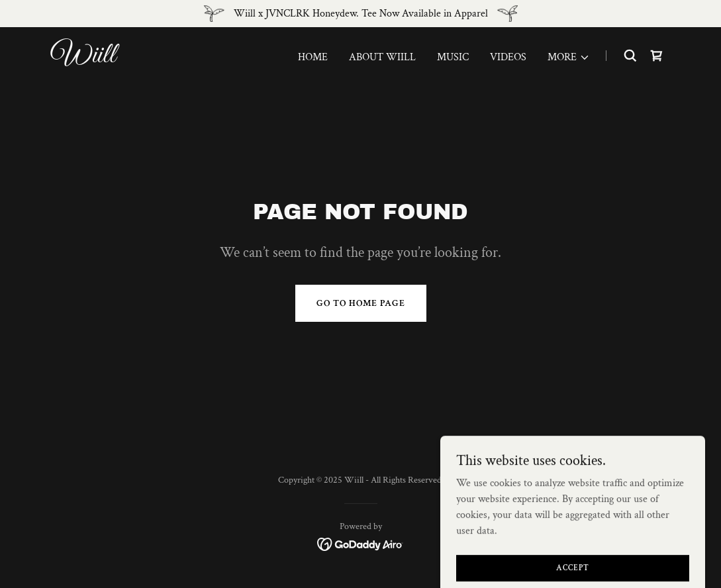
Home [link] (313, 57)
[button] (569, 58)
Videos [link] (508, 57)
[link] (160, 59)
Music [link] (453, 57)
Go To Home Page (361, 303)
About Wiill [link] (382, 57)
